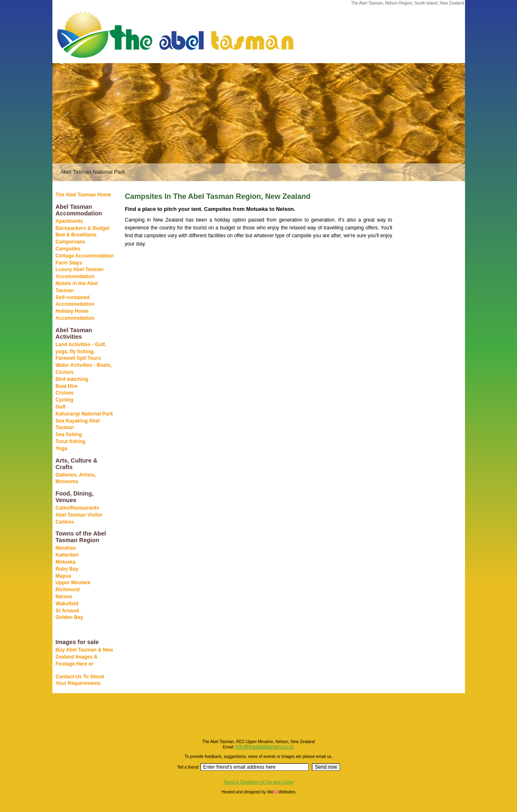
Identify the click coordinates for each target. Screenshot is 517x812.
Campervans (71, 242)
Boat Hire (67, 386)
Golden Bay (70, 617)
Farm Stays (69, 263)
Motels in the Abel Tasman (77, 287)
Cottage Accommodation (85, 256)
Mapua (64, 576)
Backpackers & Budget (83, 228)
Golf (61, 407)
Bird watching (72, 379)
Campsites (68, 249)
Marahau (66, 548)
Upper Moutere (73, 583)
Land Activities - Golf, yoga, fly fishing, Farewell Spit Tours (81, 352)
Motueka (66, 562)
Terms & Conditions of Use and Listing (259, 782)
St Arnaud (67, 611)
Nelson (64, 597)
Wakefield (67, 604)
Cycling (65, 400)
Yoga (61, 448)
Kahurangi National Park (84, 414)
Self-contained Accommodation (75, 301)
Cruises (65, 393)
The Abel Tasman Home (84, 195)
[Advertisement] (424, 321)
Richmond (68, 590)
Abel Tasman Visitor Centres (79, 518)
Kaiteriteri (67, 555)
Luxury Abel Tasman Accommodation (80, 273)
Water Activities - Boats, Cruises (84, 369)
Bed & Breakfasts (76, 235)
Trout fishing (71, 441)
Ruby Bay (67, 569)
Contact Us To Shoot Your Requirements (80, 680)
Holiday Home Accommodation (75, 315)
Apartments (70, 221)
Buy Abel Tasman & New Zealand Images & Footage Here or (84, 657)
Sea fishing (69, 434)
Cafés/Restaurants (77, 508)
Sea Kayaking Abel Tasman (78, 424)
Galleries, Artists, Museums (76, 478)
